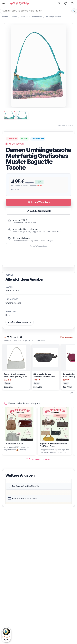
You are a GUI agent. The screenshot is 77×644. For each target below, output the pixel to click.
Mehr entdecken (66, 337)
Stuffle (5, 17)
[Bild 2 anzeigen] (22, 115)
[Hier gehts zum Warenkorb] (72, 4)
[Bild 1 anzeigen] (9, 115)
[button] (4, 4)
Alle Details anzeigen (18, 322)
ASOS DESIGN (16, 144)
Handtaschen (36, 17)
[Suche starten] (74, 11)
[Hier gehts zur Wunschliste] (66, 4)
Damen (14, 17)
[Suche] (38, 11)
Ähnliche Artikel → (66, 125)
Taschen (24, 17)
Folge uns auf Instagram (38, 459)
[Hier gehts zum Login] (59, 4)
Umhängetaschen (53, 17)
